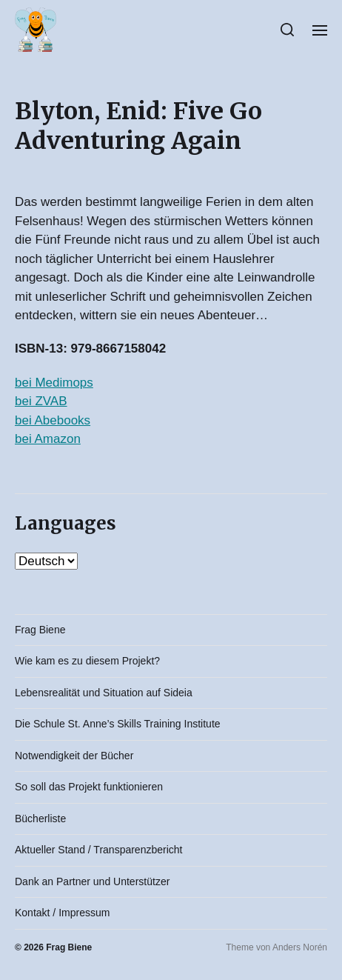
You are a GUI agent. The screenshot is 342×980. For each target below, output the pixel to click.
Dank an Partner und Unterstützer (92, 881)
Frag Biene (40, 630)
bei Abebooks (53, 420)
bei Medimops (54, 383)
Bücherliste (40, 819)
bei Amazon (48, 439)
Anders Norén (300, 947)
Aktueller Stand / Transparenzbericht (98, 850)
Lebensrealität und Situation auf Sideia (104, 693)
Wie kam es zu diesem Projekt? (87, 661)
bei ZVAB (41, 401)
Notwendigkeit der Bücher (74, 756)
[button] (288, 30)
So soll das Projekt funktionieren (89, 787)
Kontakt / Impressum (62, 913)
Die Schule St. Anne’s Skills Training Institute (118, 724)
